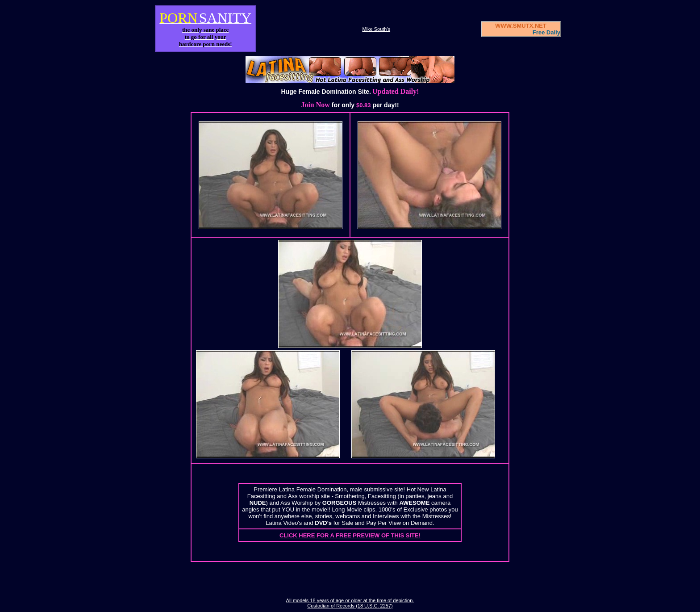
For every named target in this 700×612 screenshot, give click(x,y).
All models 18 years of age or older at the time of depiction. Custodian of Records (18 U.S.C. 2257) (350, 603)
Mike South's (376, 29)
